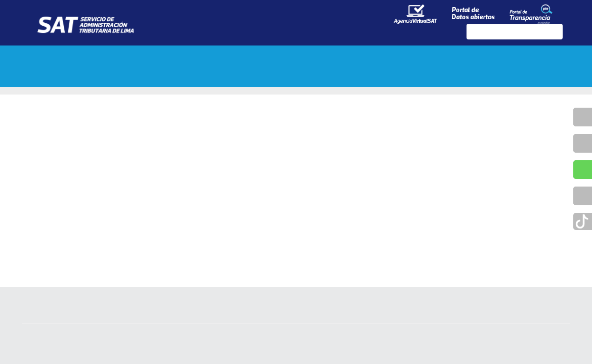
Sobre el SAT (68, 57)
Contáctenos (453, 57)
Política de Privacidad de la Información (296, 354)
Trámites (242, 57)
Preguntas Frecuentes (91, 77)
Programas (374, 57)
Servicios (305, 57)
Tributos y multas (159, 57)
